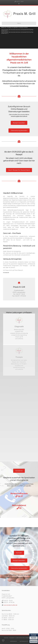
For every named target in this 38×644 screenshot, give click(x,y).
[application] (19, 38)
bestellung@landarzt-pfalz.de (19, 116)
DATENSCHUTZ (24, 641)
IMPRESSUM (13, 641)
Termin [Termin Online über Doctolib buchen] (34, 638)
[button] (3, 641)
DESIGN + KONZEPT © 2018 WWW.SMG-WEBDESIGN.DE (19, 638)
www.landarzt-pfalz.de (10, 605)
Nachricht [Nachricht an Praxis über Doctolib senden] (34, 641)
